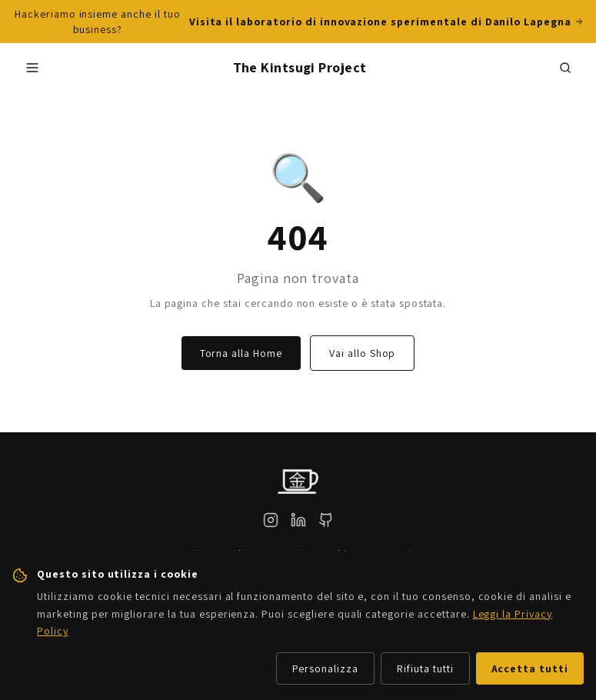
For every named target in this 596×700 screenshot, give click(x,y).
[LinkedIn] (298, 520)
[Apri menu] (32, 68)
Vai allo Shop (362, 353)
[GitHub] (326, 520)
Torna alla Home (241, 353)
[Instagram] (271, 520)
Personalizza (326, 668)
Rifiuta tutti (425, 668)
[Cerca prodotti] (565, 68)
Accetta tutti (530, 668)
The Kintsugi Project (300, 67)
